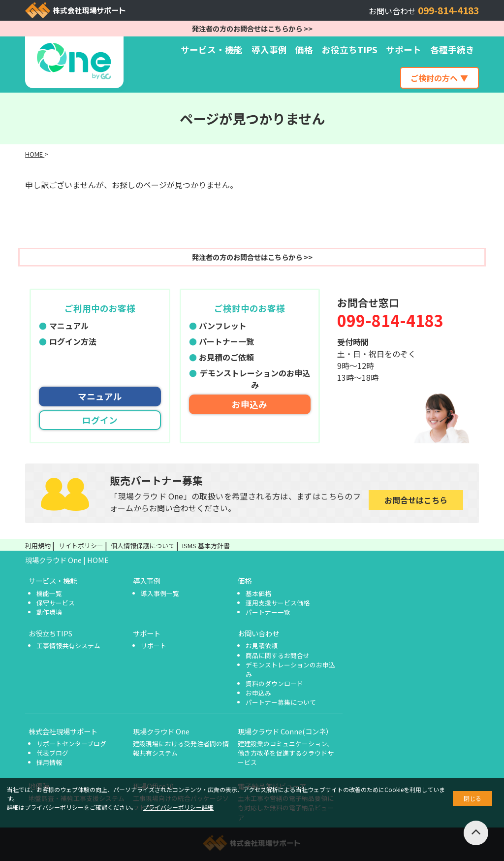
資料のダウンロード (274, 683)
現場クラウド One (161, 731)
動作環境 (49, 612)
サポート (404, 50)
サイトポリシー (81, 546)
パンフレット (223, 326)
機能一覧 (49, 593)
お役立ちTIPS (350, 50)
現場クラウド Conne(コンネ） (285, 731)
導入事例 (269, 50)
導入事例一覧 (160, 593)
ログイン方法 (73, 341)
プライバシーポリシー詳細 (178, 807)
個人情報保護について (143, 546)
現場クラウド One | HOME (67, 560)
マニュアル (69, 326)
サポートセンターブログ (71, 744)
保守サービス (56, 603)
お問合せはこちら (416, 500)
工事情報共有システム (68, 646)
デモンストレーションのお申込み (255, 379)
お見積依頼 (262, 646)
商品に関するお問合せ (278, 655)
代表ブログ (52, 753)
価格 (304, 50)
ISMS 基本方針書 (206, 546)
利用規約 (38, 546)
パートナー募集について (281, 702)
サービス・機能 (212, 50)
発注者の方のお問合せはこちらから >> (252, 28)
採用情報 (49, 762)
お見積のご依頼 (226, 357)
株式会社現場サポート (63, 731)
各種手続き (452, 50)
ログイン (100, 420)
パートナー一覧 (226, 341)
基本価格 (258, 593)
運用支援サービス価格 (278, 603)
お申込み (250, 404)
